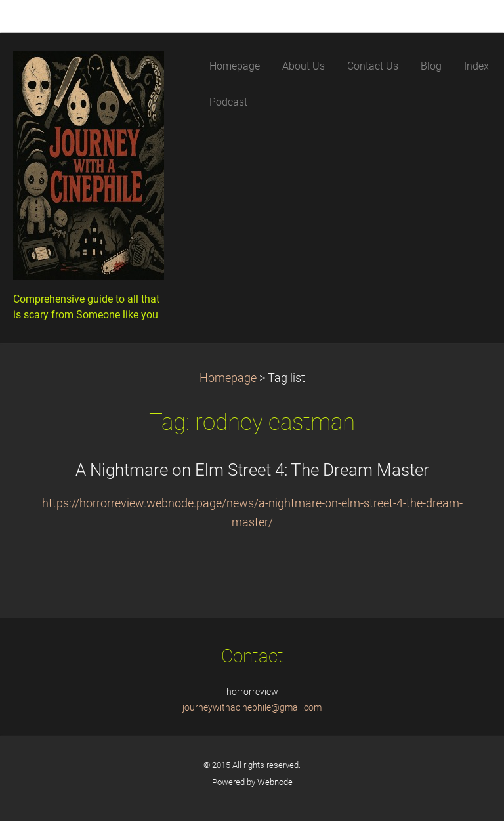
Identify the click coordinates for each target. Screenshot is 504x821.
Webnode (275, 782)
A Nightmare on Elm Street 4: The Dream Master (252, 470)
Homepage (228, 378)
